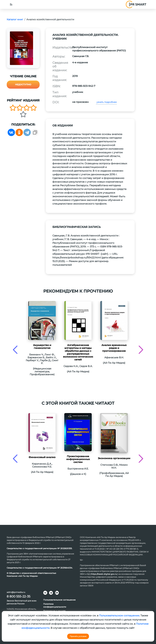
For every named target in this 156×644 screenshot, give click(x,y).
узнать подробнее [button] (106, 102)
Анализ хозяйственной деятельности (50, 19)
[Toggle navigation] (11, 4)
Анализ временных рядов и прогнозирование (114, 348)
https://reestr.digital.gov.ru (104, 574)
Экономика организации (114, 458)
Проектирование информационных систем (78, 459)
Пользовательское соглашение (59, 600)
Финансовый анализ (42, 457)
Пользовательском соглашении (119, 616)
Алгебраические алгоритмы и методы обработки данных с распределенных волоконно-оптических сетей (78, 352)
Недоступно (23, 85)
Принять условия (78, 636)
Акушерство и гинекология (42, 347)
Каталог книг (15, 19)
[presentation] (15, 350)
